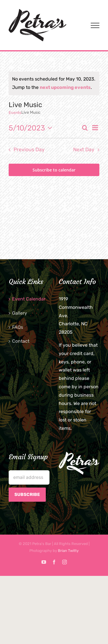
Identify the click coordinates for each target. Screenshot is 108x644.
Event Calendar (29, 299)
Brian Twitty (68, 551)
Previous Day (29, 150)
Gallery (20, 313)
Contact (21, 341)
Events (15, 113)
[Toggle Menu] (95, 25)
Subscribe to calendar (54, 170)
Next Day (84, 150)
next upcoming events (65, 87)
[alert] (54, 83)
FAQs (18, 327)
